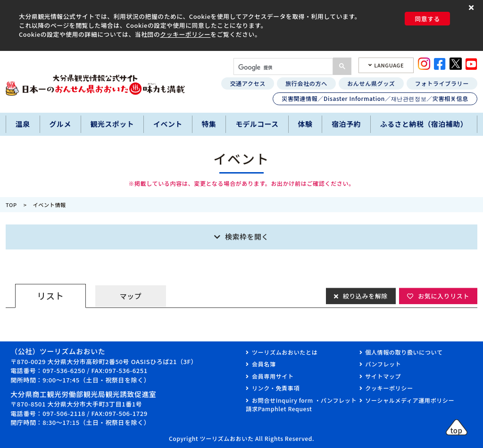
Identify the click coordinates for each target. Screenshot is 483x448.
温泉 (23, 124)
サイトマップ (383, 376)
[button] (472, 8)
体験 (305, 124)
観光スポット (112, 124)
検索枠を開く (247, 236)
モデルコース (257, 124)
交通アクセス (247, 83)
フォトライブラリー (442, 83)
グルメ (60, 124)
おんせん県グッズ (371, 83)
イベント (168, 124)
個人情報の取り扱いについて (404, 352)
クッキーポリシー (185, 34)
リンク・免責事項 (276, 388)
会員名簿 (264, 364)
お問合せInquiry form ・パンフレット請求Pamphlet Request (301, 404)
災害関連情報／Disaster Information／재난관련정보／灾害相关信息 (375, 98)
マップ (131, 296)
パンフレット (383, 364)
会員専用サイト (273, 376)
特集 (209, 124)
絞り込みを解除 (365, 295)
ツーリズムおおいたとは (285, 352)
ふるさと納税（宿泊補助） (424, 124)
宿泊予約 (346, 124)
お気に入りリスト (444, 295)
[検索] (282, 67)
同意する (427, 19)
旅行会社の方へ (306, 83)
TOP (11, 205)
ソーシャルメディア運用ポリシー (410, 400)
